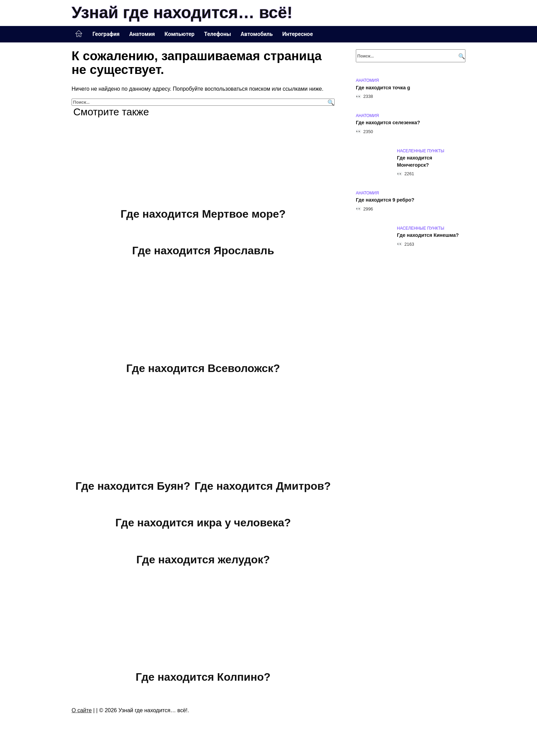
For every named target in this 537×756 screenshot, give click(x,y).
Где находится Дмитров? (263, 486)
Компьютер (179, 34)
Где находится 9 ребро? (385, 200)
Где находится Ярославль (203, 251)
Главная (79, 34)
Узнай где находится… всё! (182, 12)
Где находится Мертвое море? (203, 214)
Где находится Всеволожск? (203, 368)
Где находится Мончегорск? (415, 162)
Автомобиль (257, 34)
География (106, 34)
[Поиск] (330, 102)
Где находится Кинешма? (428, 235)
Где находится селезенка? (388, 123)
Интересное (297, 34)
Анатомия (142, 34)
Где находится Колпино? (203, 677)
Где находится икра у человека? (203, 523)
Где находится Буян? (133, 486)
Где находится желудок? (203, 560)
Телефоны (218, 34)
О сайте (82, 710)
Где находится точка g (383, 88)
